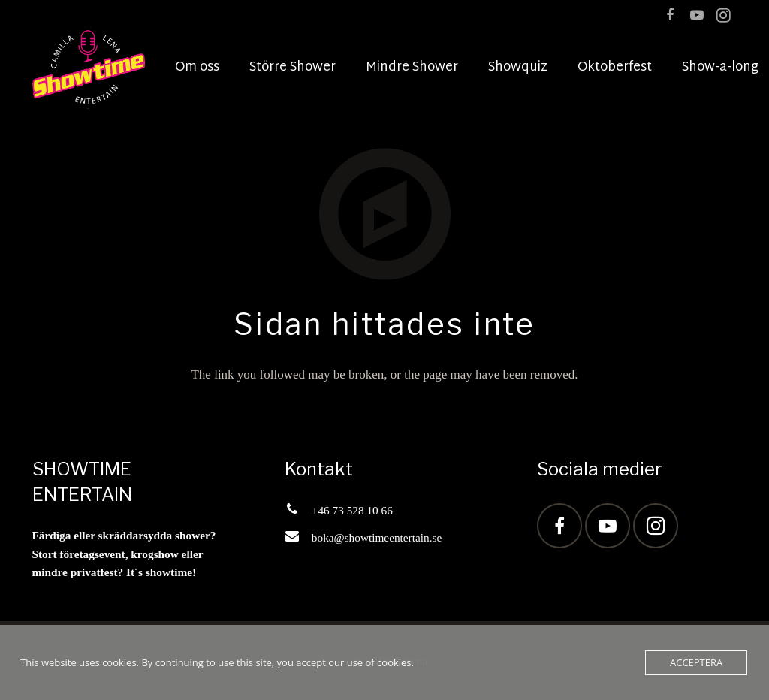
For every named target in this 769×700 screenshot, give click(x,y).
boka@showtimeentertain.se (377, 537)
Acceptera (696, 662)
